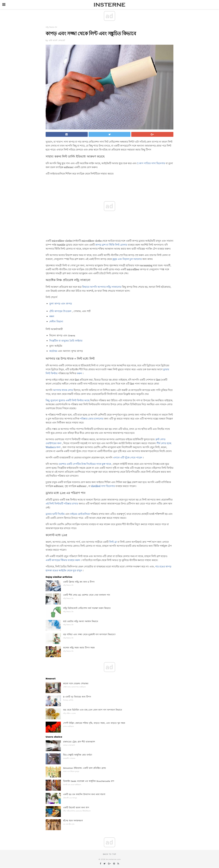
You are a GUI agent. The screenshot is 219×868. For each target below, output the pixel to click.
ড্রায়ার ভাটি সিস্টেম (55, 514)
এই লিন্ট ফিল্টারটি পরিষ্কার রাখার (62, 504)
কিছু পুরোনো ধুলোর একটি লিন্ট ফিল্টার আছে (68, 400)
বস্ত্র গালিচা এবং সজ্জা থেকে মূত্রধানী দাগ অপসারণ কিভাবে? (89, 634)
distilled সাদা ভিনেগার (103, 486)
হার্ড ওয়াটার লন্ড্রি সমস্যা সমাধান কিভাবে (81, 621)
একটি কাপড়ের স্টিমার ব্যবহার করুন (63, 560)
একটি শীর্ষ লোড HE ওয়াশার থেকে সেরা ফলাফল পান (87, 595)
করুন (79, 373)
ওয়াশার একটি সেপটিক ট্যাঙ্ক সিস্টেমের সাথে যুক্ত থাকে (85, 464)
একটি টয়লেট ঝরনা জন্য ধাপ (76, 808)
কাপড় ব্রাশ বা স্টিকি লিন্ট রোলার (111, 245)
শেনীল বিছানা (56, 322)
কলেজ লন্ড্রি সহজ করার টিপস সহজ (79, 648)
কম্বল (52, 316)
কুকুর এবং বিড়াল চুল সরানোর (127, 259)
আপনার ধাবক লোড (63, 390)
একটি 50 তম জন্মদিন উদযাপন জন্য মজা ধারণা (84, 794)
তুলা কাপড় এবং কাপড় (61, 304)
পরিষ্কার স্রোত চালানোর (92, 419)
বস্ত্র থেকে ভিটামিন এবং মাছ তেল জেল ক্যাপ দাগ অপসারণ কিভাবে (93, 710)
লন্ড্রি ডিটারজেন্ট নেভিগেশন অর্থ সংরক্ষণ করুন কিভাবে (87, 608)
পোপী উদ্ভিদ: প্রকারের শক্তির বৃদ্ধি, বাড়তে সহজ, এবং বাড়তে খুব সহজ (94, 723)
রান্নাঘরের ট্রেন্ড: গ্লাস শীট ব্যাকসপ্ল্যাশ (79, 742)
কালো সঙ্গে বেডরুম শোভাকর (76, 683)
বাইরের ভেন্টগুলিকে (80, 514)
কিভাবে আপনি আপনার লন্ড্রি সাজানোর (102, 287)
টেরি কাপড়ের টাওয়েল (60, 311)
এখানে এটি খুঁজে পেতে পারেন (128, 458)
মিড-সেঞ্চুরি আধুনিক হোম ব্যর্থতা (78, 755)
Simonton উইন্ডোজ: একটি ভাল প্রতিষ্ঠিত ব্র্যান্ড (84, 768)
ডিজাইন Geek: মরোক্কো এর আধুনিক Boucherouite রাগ (89, 781)
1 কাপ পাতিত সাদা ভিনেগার (151, 163)
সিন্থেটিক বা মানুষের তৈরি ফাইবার (66, 341)
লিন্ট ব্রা (113, 542)
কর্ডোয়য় (53, 351)
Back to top (109, 854)
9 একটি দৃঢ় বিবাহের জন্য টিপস (77, 697)
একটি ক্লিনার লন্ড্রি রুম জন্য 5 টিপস (79, 582)
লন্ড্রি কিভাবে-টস (51, 27)
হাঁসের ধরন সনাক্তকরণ (73, 821)
